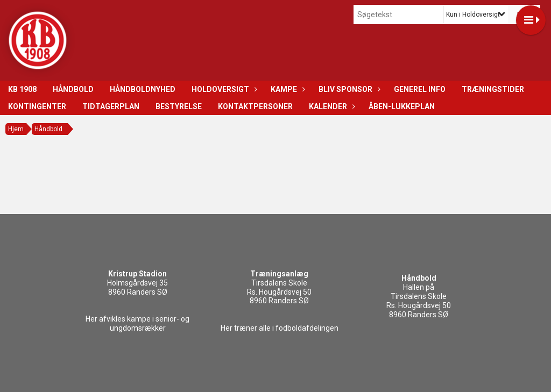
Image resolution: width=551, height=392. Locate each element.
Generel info (420, 89)
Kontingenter (37, 106)
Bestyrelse (179, 106)
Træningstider (493, 89)
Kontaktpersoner (255, 106)
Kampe (287, 89)
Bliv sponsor (348, 89)
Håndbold (73, 89)
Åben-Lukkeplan (402, 106)
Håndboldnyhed (143, 89)
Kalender (331, 106)
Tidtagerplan (111, 106)
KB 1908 (22, 89)
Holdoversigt (223, 89)
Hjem (16, 129)
